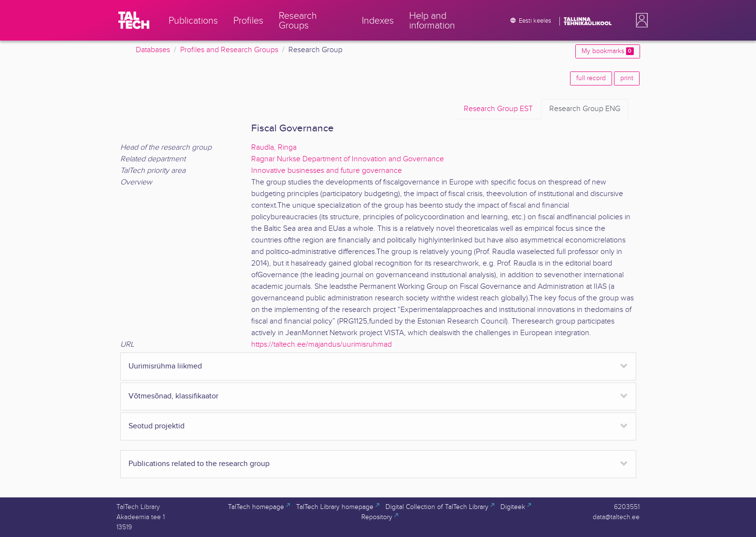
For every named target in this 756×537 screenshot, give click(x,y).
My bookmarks (607, 51)
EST (498, 109)
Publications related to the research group (199, 464)
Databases (153, 50)
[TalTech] (134, 20)
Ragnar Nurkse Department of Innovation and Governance (348, 159)
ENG (585, 109)
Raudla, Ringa (274, 148)
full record (591, 78)
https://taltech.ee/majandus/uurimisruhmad (321, 345)
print (627, 78)
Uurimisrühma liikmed (165, 366)
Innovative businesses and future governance (327, 171)
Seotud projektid (157, 426)
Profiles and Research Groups (229, 50)
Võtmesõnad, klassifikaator (173, 396)
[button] (640, 20)
